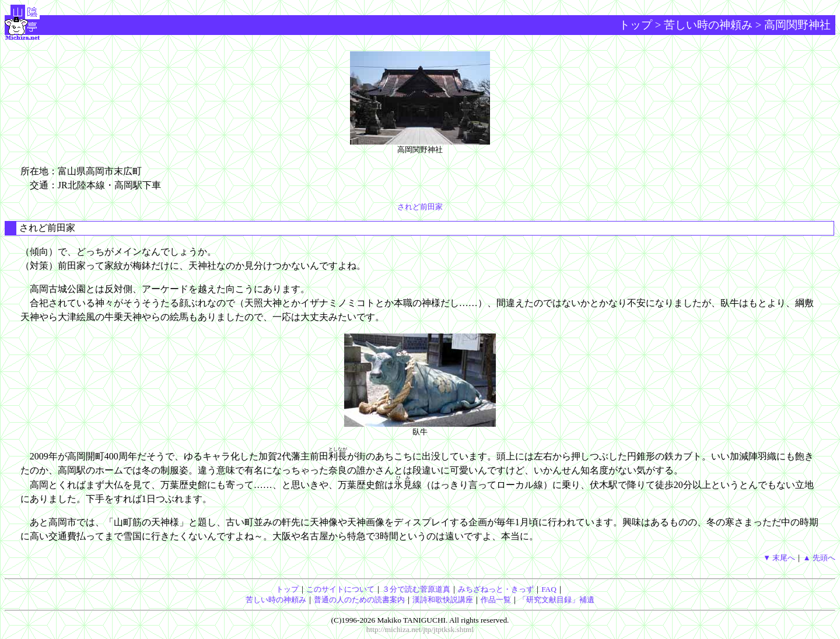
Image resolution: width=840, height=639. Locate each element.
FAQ (549, 589)
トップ (636, 25)
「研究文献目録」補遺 (556, 600)
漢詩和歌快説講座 (443, 600)
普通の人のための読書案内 (359, 600)
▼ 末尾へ (779, 558)
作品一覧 (496, 600)
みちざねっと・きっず (496, 589)
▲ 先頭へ (819, 558)
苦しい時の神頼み (708, 25)
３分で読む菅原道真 (416, 589)
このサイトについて (340, 589)
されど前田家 (420, 207)
